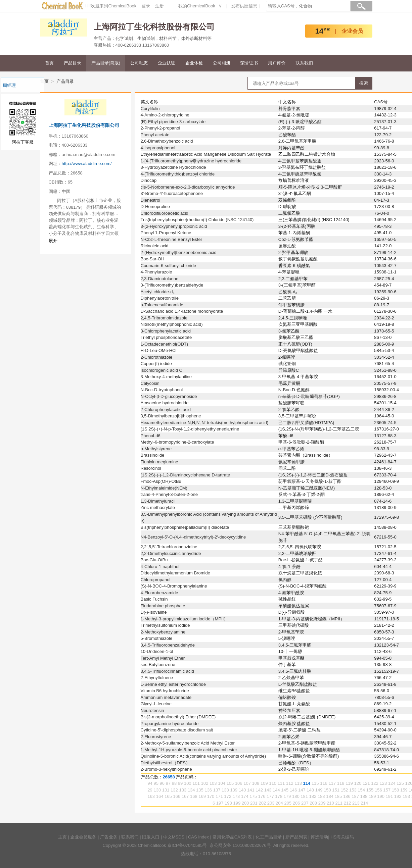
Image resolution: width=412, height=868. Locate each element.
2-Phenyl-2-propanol (161, 128)
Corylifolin (150, 109)
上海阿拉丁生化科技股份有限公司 (84, 125)
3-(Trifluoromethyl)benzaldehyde (172, 285)
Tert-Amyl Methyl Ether (163, 658)
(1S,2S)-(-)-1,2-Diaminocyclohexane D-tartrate (186, 475)
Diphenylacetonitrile (160, 298)
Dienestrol (151, 200)
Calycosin (150, 383)
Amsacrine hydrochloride (165, 403)
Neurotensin (152, 710)
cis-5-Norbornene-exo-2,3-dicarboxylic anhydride (188, 187)
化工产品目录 (269, 837)
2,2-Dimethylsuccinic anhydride (171, 553)
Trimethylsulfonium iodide (165, 625)
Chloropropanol (156, 580)
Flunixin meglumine (159, 462)
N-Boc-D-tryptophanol (162, 390)
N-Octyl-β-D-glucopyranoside (169, 396)
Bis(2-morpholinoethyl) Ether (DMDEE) (178, 717)
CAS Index (198, 837)
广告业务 (109, 837)
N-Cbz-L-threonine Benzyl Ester (172, 239)
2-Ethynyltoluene (157, 678)
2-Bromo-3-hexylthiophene (166, 769)
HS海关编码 (342, 837)
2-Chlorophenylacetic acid (166, 410)
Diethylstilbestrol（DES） (165, 763)
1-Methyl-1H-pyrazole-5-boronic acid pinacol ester (189, 750)
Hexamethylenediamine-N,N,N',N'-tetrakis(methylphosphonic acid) (205, 423)
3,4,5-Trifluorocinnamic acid (167, 671)
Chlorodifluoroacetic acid (165, 213)
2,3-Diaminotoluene (160, 279)
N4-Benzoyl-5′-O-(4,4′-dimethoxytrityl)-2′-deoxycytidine (193, 537)
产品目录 (73, 63)
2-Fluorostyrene (156, 737)
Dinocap (149, 180)
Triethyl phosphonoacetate (166, 337)
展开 (53, 241)
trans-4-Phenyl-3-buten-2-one (169, 494)
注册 (159, 6)
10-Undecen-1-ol (157, 651)
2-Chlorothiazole (157, 357)
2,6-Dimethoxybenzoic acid (167, 141)
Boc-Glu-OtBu (154, 560)
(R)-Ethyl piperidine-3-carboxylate (173, 122)
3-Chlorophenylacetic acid (166, 331)
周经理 (9, 85)
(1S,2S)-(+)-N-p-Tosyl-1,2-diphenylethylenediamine (190, 429)
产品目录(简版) (106, 63)
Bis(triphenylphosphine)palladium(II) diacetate (185, 527)
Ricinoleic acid (155, 246)
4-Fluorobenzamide (159, 593)
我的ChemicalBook (197, 6)
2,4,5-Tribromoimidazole (164, 318)
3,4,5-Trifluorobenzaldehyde (168, 645)
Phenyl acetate (155, 135)
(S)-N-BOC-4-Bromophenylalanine (174, 586)
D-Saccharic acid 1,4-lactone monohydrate (182, 311)
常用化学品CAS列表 (232, 837)
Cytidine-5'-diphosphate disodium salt (177, 730)
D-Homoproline (155, 207)
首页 (49, 63)
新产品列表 (296, 837)
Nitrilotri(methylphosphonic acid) (172, 324)
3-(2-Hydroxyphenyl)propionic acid (174, 226)
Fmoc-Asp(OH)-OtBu (161, 481)
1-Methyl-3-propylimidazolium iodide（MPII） (185, 619)
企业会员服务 (83, 837)
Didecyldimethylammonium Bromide (175, 573)
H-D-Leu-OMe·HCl (159, 350)
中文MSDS (174, 837)
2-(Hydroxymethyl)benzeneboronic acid (179, 252)
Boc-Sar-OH (153, 259)
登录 (146, 6)
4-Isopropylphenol (158, 148)
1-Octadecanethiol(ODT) (165, 344)
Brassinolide (153, 455)
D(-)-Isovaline (154, 612)
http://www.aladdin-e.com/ (87, 164)
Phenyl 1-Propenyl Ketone (166, 233)
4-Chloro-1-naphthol (160, 567)
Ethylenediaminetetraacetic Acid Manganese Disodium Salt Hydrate (206, 154)
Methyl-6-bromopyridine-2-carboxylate (177, 442)
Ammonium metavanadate (166, 697)
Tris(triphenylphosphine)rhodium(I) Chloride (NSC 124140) (197, 220)
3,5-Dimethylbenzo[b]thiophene (171, 416)
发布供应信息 (244, 6)
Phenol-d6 (151, 436)
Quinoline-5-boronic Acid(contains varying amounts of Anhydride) (203, 756)
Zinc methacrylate (158, 507)
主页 (62, 837)
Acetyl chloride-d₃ (158, 292)
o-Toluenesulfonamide (162, 305)
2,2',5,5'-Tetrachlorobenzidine (169, 547)
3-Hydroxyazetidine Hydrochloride (173, 167)
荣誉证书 (249, 63)
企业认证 (167, 63)
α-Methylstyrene (156, 449)
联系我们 (304, 63)
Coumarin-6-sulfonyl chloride (168, 266)
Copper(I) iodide (156, 364)
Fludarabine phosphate (163, 606)
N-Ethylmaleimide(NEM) (164, 488)
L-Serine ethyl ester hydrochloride (173, 684)
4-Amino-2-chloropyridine (165, 115)
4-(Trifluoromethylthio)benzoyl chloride (178, 174)
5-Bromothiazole (157, 638)
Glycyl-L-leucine (156, 704)
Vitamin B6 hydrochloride (165, 691)
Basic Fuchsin (154, 599)
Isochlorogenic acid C (162, 370)
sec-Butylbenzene (158, 665)
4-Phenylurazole (156, 272)
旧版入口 (151, 837)
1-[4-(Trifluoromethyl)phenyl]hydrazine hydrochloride (191, 161)
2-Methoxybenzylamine (163, 632)
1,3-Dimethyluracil (158, 501)
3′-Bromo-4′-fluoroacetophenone (172, 193)
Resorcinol (151, 468)
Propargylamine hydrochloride (170, 724)
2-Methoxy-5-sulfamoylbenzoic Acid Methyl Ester (188, 743)
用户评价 (277, 63)
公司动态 (139, 63)
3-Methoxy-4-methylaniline (166, 377)
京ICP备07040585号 (187, 845)
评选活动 (319, 837)
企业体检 (194, 63)
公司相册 (222, 63)
